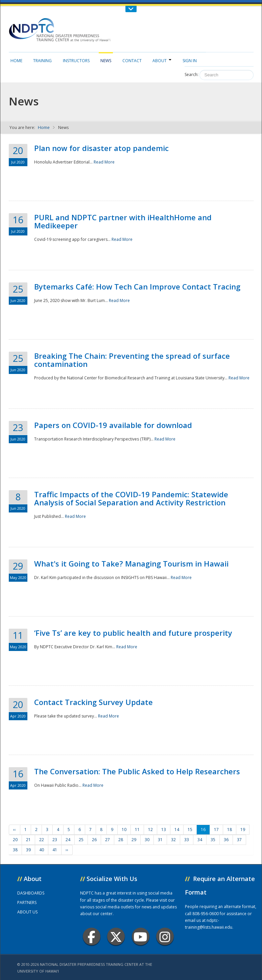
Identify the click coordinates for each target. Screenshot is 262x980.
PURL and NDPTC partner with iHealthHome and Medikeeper (123, 221)
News (106, 61)
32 (173, 840)
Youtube (140, 937)
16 (203, 830)
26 (94, 840)
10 (124, 830)
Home (16, 61)
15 (190, 830)
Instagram (165, 937)
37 (239, 840)
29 (134, 840)
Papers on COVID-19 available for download (113, 425)
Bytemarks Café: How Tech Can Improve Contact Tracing (137, 286)
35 (213, 840)
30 (147, 840)
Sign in (190, 61)
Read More (104, 162)
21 (28, 840)
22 (42, 840)
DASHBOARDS (31, 893)
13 (164, 830)
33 (187, 840)
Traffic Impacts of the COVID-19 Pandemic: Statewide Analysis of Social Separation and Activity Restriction (131, 498)
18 (230, 830)
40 (42, 850)
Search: (192, 74)
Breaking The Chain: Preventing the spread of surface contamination (132, 360)
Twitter (116, 937)
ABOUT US (27, 912)
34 (200, 840)
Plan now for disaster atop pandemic (101, 148)
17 (216, 830)
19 (243, 830)
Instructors (76, 61)
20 (15, 840)
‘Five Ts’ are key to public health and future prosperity (133, 633)
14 (177, 830)
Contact (132, 61)
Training (42, 61)
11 (137, 830)
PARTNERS (27, 902)
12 (150, 830)
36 (226, 840)
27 (108, 840)
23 (55, 840)
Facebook (91, 937)
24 (68, 840)
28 (121, 840)
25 (81, 840)
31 (160, 840)
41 (55, 850)
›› (67, 850)
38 (15, 850)
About (162, 61)
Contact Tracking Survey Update (93, 702)
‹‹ (15, 830)
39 (28, 850)
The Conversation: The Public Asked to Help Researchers (137, 771)
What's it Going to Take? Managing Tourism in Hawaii (131, 563)
